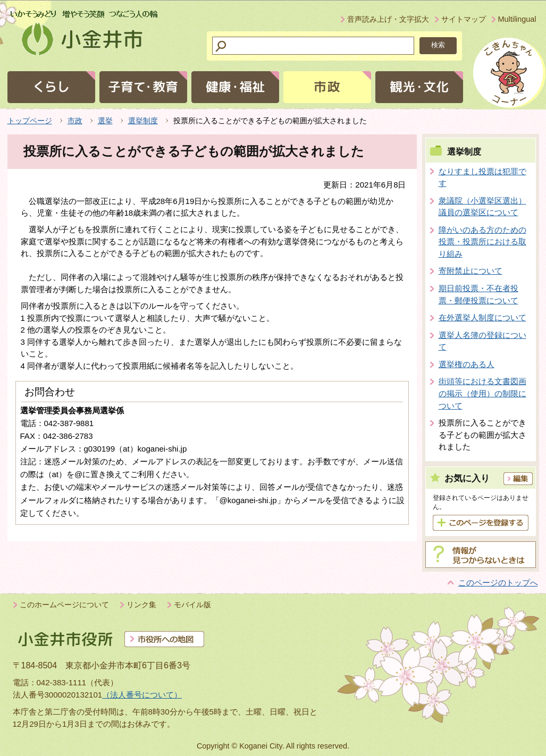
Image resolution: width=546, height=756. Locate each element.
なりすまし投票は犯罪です (482, 177)
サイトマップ (464, 19)
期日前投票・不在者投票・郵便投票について (478, 294)
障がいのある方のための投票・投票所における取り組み (482, 242)
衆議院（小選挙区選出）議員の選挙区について (482, 207)
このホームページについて (64, 605)
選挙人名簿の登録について (482, 341)
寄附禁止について (471, 271)
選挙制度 (143, 121)
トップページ (30, 121)
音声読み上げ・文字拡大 (388, 19)
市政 (75, 121)
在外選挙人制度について (482, 317)
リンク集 (141, 605)
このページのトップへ (498, 583)
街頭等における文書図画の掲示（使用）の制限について (482, 393)
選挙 (105, 121)
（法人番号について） (142, 695)
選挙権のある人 (467, 364)
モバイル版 (192, 605)
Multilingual (517, 19)
